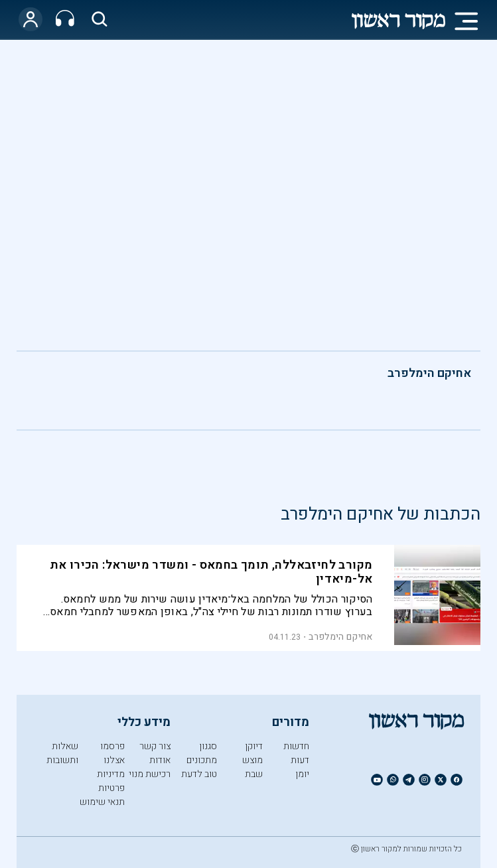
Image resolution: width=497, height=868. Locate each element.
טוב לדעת (199, 774)
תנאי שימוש (102, 802)
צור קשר (155, 746)
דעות (300, 760)
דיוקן (254, 746)
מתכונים (202, 760)
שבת (254, 774)
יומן (302, 774)
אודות (160, 760)
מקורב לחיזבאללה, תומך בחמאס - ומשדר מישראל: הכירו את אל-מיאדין (211, 572)
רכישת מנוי (150, 774)
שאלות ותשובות (62, 753)
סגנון (208, 746)
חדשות (296, 746)
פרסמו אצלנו (112, 753)
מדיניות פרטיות (111, 781)
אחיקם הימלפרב (429, 373)
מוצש (252, 760)
